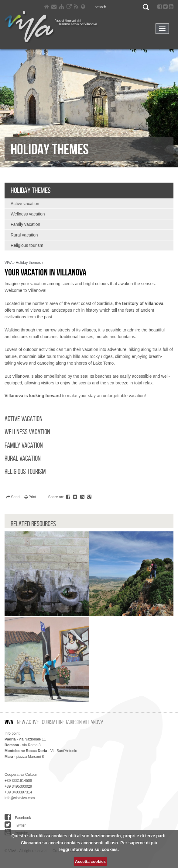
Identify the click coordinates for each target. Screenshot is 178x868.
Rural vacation (24, 235)
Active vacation (25, 204)
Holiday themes (31, 190)
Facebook (18, 817)
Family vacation (25, 224)
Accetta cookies (90, 861)
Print (30, 497)
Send (13, 497)
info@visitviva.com (20, 798)
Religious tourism (27, 245)
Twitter (15, 825)
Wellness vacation (28, 214)
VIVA (9, 263)
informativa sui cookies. (95, 849)
